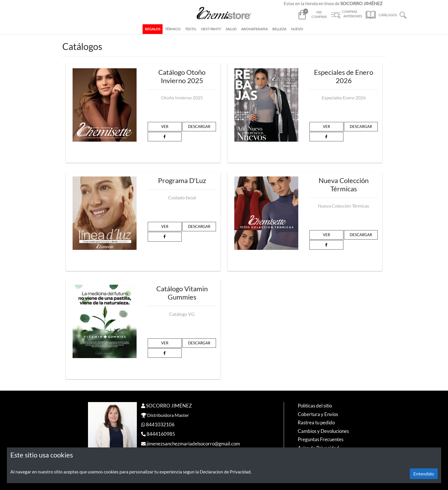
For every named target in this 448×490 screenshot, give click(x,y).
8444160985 (161, 434)
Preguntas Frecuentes (321, 439)
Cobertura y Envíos (318, 414)
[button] (403, 14)
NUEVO (297, 29)
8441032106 (160, 424)
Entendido (424, 474)
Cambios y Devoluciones (323, 431)
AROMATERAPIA (254, 29)
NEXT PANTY (211, 29)
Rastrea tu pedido (316, 422)
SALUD (231, 29)
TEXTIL (191, 29)
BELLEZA (279, 29)
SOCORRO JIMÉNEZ (169, 406)
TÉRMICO (173, 29)
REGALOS (153, 29)
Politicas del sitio (315, 406)
